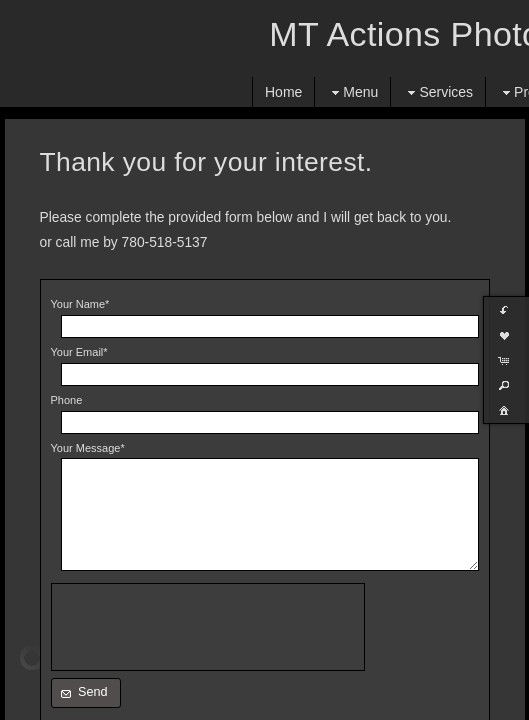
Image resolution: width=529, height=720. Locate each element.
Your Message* (88, 448)
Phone (67, 400)
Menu (352, 92)
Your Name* (80, 304)
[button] (86, 693)
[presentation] (208, 627)
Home (283, 92)
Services (438, 92)
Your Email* (79, 352)
